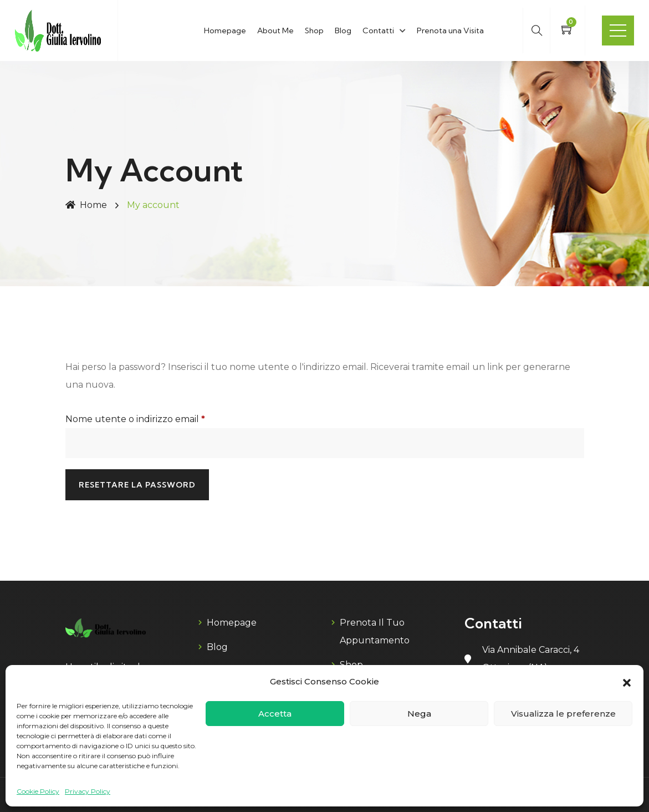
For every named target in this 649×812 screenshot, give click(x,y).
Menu (618, 31)
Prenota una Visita (450, 31)
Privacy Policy (88, 791)
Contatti (378, 31)
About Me (275, 31)
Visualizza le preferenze (563, 714)
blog (217, 647)
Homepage (225, 31)
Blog (343, 31)
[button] (627, 682)
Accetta (275, 714)
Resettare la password (137, 485)
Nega (419, 714)
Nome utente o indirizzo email (155, 417)
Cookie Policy (38, 791)
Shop (314, 31)
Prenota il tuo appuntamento (375, 631)
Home (86, 205)
